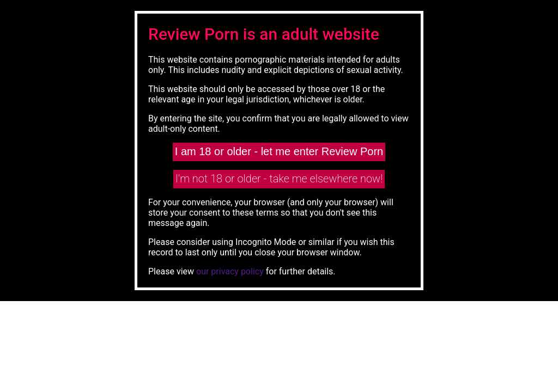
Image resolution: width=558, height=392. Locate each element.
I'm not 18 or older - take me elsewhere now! (279, 179)
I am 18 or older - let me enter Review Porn (279, 151)
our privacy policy (230, 271)
